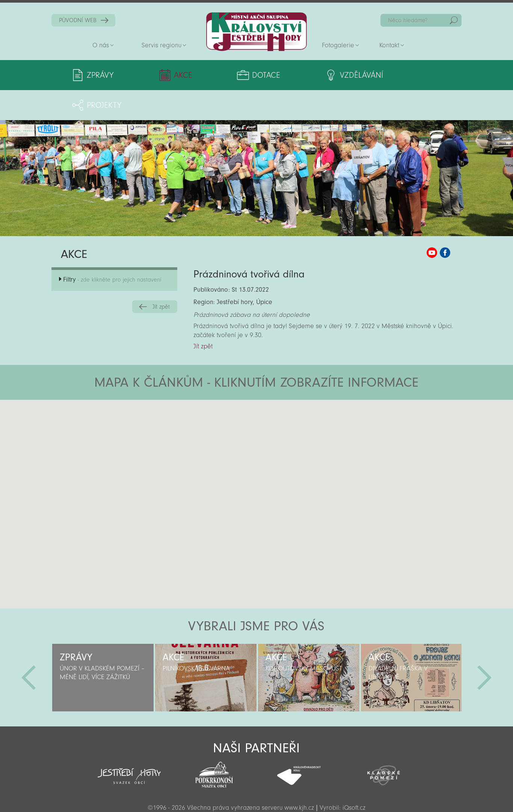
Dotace (236, 75)
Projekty (401, 75)
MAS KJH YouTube (432, 223)
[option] (103, 648)
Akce (168, 75)
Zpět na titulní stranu (256, 32)
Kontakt (389, 45)
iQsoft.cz (354, 778)
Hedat (454, 20)
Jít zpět (161, 277)
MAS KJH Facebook (445, 223)
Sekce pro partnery (256, 795)
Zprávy (100, 75)
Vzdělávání (317, 75)
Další (484, 648)
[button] (277, 415)
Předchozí (29, 648)
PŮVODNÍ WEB (78, 20)
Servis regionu (161, 45)
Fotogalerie (338, 45)
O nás (101, 45)
